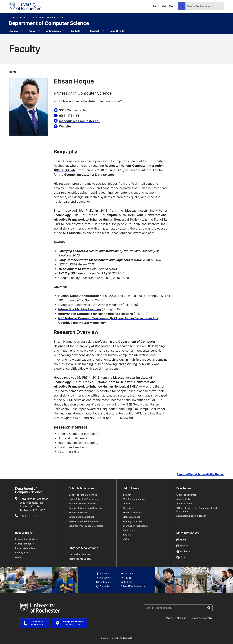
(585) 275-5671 (29, 516)
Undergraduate (53, 31)
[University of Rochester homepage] (25, 6)
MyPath (127, 539)
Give (171, 6)
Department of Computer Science (49, 23)
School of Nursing (78, 513)
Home (13, 72)
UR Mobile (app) (131, 517)
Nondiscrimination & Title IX (191, 516)
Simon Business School (81, 517)
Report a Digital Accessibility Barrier (200, 474)
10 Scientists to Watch (75, 269)
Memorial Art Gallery (80, 559)
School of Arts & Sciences (83, 495)
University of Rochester (93, 346)
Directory (128, 508)
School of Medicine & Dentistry (86, 508)
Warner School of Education (84, 521)
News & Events (117, 31)
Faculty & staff (23, 553)
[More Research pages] (103, 31)
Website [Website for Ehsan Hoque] (65, 126)
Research (95, 31)
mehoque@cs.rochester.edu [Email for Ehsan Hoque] (80, 121)
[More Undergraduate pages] (64, 31)
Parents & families (25, 548)
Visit (164, 6)
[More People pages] (39, 31)
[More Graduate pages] (84, 31)
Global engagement (187, 495)
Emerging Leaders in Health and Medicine (88, 251)
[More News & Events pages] (127, 31)
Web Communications (134, 499)
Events (182, 546)
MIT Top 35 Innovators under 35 (82, 273)
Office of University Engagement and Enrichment (197, 510)
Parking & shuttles (132, 521)
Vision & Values (185, 504)
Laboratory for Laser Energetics (86, 526)
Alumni (19, 557)
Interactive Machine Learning (80, 309)
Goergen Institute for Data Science (89, 174)
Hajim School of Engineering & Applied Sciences (38, 18)
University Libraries (79, 554)
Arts (181, 557)
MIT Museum (72, 233)
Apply (156, 6)
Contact (127, 504)
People (32, 31)
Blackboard (129, 530)
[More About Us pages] (22, 31)
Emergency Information (201, 618)
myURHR (127, 535)
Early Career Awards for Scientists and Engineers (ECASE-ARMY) (106, 260)
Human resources (132, 513)
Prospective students (27, 539)
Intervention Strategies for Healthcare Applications (96, 314)
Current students (24, 544)
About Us (14, 31)
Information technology (135, 526)
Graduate (75, 31)
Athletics (183, 551)
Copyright (182, 618)
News (182, 540)
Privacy (170, 618)
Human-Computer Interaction (80, 296)
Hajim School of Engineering (84, 499)
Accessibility (183, 499)
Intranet (127, 495)
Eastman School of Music (82, 504)
